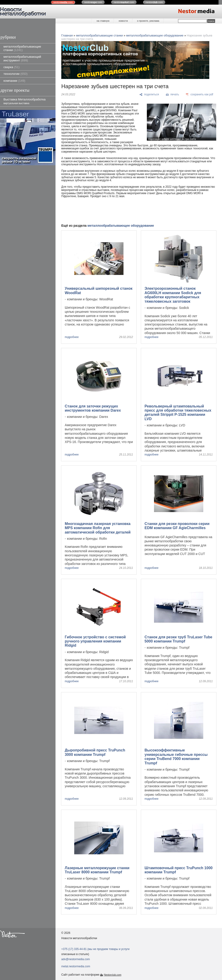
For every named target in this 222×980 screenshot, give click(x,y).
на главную (103, 21)
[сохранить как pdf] (200, 95)
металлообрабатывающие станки (22, 48)
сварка (11, 67)
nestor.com (63, 2)
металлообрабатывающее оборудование (155, 35)
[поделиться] (149, 95)
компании (14, 81)
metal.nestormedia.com (76, 966)
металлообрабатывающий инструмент (22, 58)
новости (123, 21)
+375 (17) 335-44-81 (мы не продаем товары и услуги (95, 949)
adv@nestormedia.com (76, 959)
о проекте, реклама (148, 21)
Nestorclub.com (113, 975)
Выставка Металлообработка (25, 101)
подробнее (72, 337)
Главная (67, 35)
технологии (15, 74)
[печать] (173, 95)
